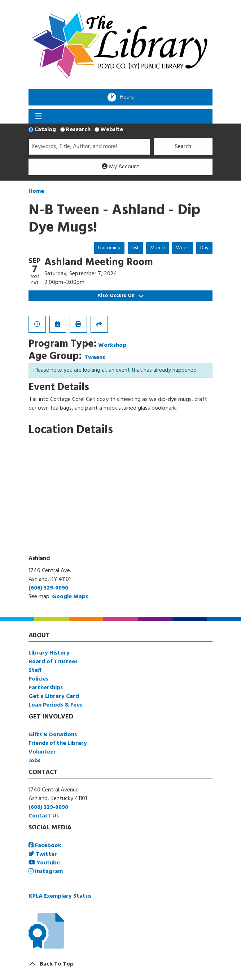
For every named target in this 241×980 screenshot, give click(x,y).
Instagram (46, 872)
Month (157, 248)
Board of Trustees (53, 662)
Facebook (45, 846)
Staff (35, 670)
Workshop (112, 345)
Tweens (95, 358)
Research (78, 130)
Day (204, 248)
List (135, 248)
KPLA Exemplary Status (60, 896)
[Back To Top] (120, 964)
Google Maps (70, 597)
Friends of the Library (58, 743)
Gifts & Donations (53, 735)
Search (183, 147)
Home (36, 191)
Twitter (43, 854)
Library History (49, 653)
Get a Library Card (54, 696)
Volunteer (42, 752)
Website (112, 130)
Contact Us (44, 816)
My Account (120, 167)
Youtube (44, 863)
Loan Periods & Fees (55, 705)
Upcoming (109, 248)
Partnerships (46, 688)
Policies (38, 679)
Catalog (45, 130)
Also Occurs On (120, 296)
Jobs (34, 761)
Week (183, 248)
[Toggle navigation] (38, 116)
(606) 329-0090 (48, 588)
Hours (129, 97)
